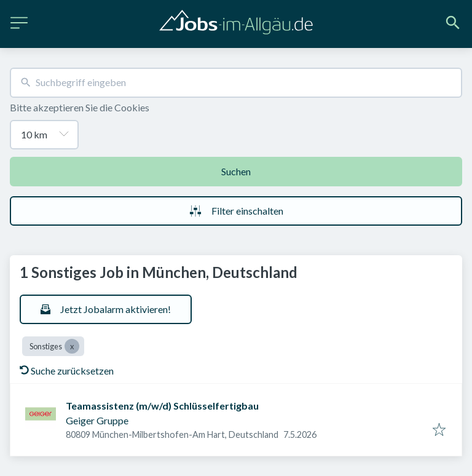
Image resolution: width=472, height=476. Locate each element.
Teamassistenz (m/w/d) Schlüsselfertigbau (162, 406)
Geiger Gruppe (97, 420)
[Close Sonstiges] (72, 346)
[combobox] (236, 83)
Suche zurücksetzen (67, 371)
